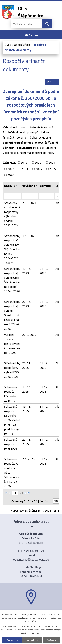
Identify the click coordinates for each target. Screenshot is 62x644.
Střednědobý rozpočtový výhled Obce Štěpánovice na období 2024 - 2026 (12, 282)
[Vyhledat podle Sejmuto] (46, 196)
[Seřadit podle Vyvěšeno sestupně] (24, 190)
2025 (53, 169)
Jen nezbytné (32, 640)
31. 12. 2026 (44, 271)
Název (10, 186)
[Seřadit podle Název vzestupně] (17, 184)
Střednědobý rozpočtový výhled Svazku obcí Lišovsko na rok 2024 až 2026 (12, 315)
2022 (11, 169)
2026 (11, 175)
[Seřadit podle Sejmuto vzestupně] (41, 189)
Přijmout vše (12, 640)
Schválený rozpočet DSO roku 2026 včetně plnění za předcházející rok (12, 420)
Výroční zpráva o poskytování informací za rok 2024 (12, 346)
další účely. (32, 621)
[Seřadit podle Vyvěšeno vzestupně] (24, 189)
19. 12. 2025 (26, 389)
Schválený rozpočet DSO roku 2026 (11, 394)
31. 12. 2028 (44, 365)
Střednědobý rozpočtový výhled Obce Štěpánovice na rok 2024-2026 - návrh (12, 249)
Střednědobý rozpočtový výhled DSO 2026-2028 (12, 372)
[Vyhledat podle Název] (12, 196)
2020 (38, 163)
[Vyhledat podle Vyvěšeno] (30, 196)
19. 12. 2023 (26, 271)
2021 (52, 163)
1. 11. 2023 (29, 236)
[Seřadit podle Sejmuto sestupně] (41, 190)
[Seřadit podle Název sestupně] (17, 185)
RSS (52, 82)
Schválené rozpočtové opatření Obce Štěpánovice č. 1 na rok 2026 (12, 472)
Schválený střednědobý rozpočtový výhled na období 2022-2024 (12, 216)
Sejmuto (46, 186)
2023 (25, 169)
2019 (24, 163)
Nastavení (51, 640)
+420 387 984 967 (34, 551)
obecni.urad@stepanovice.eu (31, 560)
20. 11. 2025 (26, 365)
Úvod (8, 45)
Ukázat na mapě (31, 612)
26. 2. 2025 (29, 335)
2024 (39, 169)
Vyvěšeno (30, 186)
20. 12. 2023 (26, 304)
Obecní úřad (21, 45)
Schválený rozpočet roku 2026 (11, 446)
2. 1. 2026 (28, 459)
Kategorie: (9, 162)
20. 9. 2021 (29, 203)
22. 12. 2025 (26, 442)
